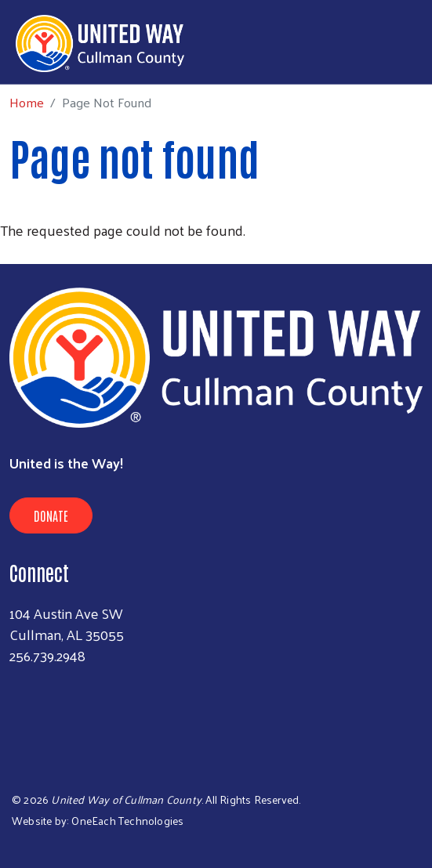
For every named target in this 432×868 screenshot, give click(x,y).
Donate (51, 515)
